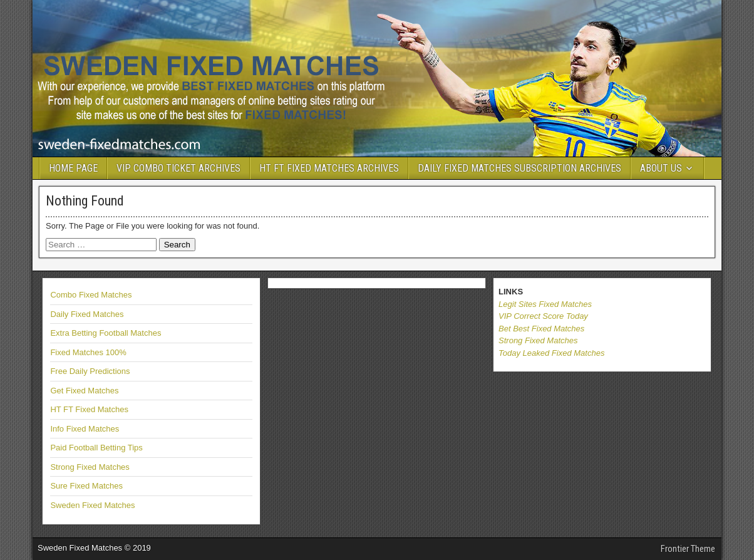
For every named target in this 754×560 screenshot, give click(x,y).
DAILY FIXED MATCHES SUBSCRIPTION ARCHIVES (519, 168)
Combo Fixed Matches (91, 295)
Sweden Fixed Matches (92, 505)
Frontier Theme (688, 549)
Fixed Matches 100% (88, 352)
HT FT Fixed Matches (89, 409)
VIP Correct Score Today (543, 316)
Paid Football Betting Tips (96, 448)
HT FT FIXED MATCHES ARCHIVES (329, 168)
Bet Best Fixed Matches (541, 329)
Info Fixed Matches (85, 429)
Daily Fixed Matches (87, 314)
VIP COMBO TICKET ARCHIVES (178, 168)
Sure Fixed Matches (86, 486)
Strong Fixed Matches (90, 467)
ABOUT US (661, 168)
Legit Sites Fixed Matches (545, 304)
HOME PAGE (73, 168)
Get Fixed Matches (84, 391)
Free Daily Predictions (90, 371)
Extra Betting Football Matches (106, 333)
